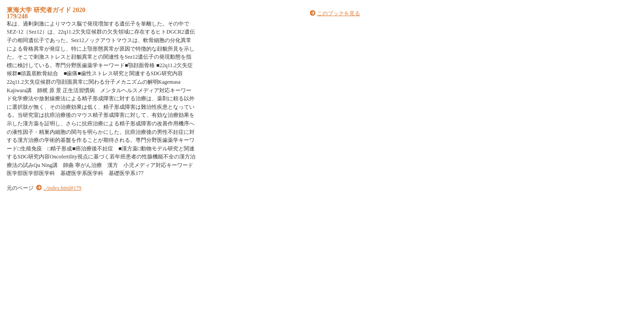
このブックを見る (339, 13)
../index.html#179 (62, 188)
